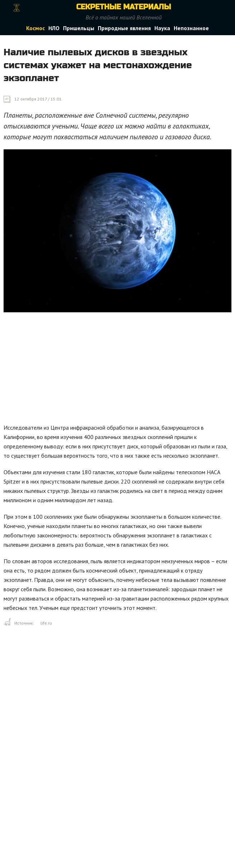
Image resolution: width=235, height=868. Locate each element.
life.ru (46, 623)
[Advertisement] (119, 370)
